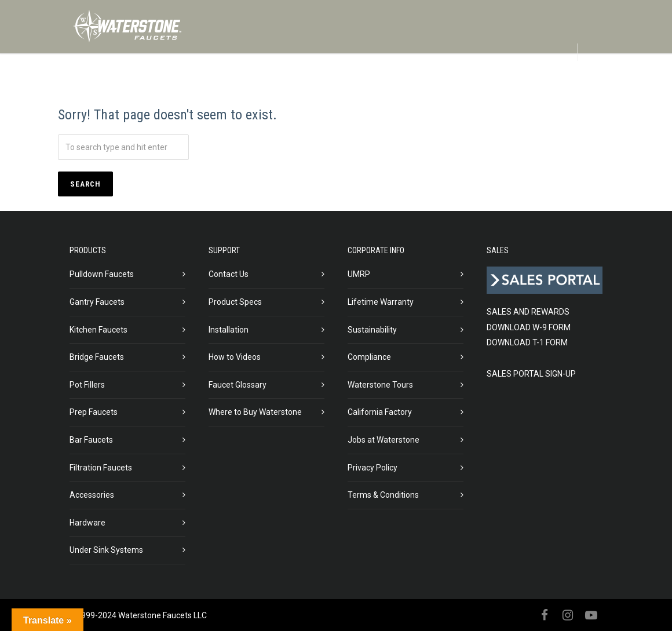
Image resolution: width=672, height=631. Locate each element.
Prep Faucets (94, 412)
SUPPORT (453, 81)
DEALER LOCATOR (528, 81)
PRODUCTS (108, 81)
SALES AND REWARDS (528, 312)
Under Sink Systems (106, 550)
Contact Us (229, 274)
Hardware (87, 523)
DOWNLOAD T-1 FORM (527, 342)
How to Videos (235, 357)
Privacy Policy (372, 468)
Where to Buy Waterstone (255, 412)
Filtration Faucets (101, 468)
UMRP (359, 274)
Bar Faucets (91, 440)
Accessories (92, 495)
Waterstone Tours (380, 385)
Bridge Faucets (97, 357)
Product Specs (235, 302)
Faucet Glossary (238, 385)
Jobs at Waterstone (384, 440)
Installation (229, 330)
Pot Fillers (87, 385)
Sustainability (372, 330)
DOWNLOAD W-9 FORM (529, 327)
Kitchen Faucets (98, 330)
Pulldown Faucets (102, 274)
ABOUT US (229, 81)
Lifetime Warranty (381, 302)
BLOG (280, 81)
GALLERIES (392, 81)
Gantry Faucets (97, 302)
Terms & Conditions (383, 495)
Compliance (369, 357)
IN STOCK (330, 81)
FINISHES (169, 81)
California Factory (380, 412)
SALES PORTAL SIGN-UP (531, 374)
